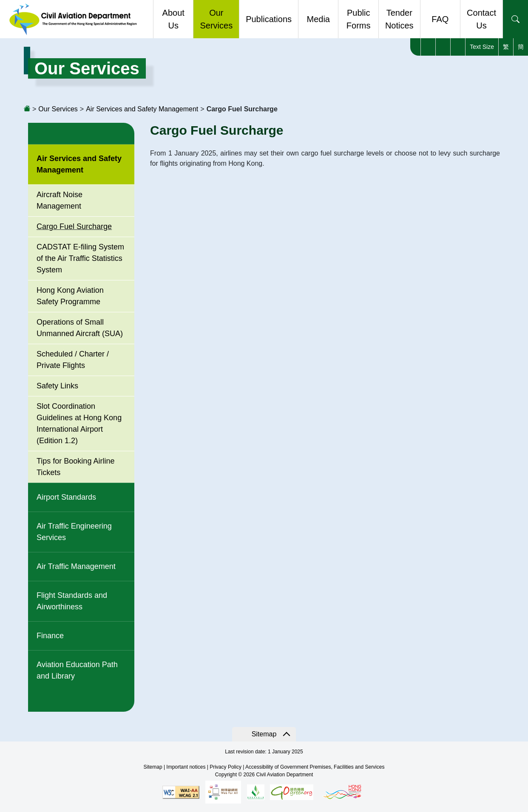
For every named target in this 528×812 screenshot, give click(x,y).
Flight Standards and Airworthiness (72, 601)
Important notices (186, 767)
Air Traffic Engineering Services (74, 532)
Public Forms (359, 19)
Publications (269, 19)
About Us (173, 19)
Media (318, 19)
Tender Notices (399, 19)
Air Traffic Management (76, 566)
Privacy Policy (226, 767)
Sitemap (264, 734)
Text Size (482, 47)
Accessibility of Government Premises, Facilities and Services (315, 767)
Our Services (216, 19)
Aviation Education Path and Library (77, 670)
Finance (50, 636)
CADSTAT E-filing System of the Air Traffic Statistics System (80, 258)
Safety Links (57, 386)
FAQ (440, 19)
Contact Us (481, 19)
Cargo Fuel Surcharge (74, 226)
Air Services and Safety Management (142, 109)
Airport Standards (66, 497)
